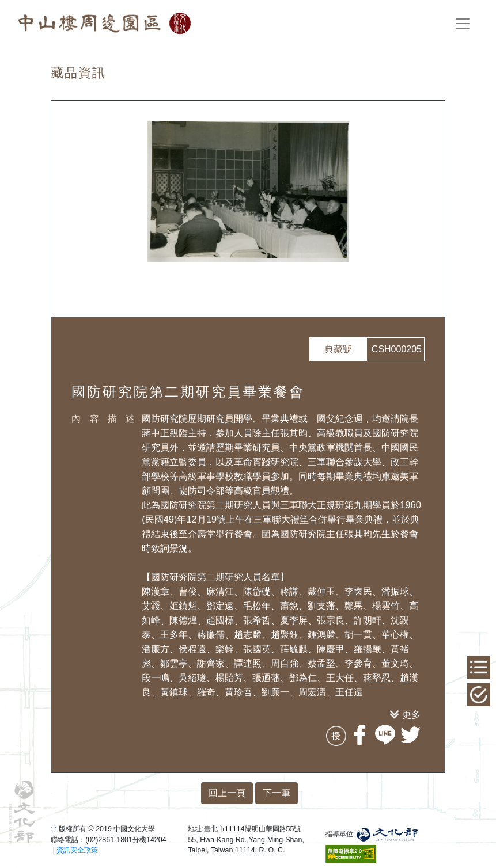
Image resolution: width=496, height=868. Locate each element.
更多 (411, 714)
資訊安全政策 (77, 850)
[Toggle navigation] (463, 24)
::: (54, 829)
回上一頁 (227, 793)
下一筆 (277, 793)
